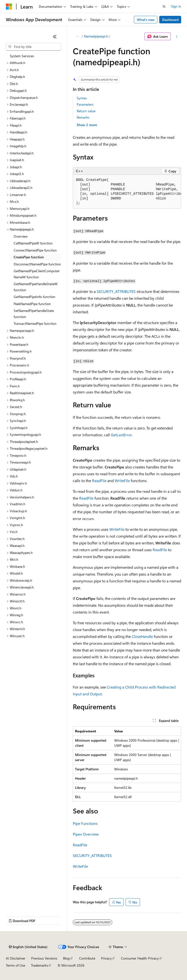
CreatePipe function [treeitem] (29, 257)
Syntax (82, 98)
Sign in (176, 6)
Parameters (85, 104)
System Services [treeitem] (22, 56)
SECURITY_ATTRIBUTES (116, 291)
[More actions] (177, 37)
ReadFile (99, 481)
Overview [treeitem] (21, 236)
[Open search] (164, 7)
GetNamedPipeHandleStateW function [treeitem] (36, 287)
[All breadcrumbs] (77, 37)
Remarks (83, 117)
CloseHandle (142, 636)
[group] (127, 192)
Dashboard (170, 20)
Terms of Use (15, 965)
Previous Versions (44, 958)
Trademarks (39, 965)
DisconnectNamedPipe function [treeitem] (37, 264)
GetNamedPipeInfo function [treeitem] (34, 297)
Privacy (106, 958)
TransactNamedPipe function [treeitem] (35, 323)
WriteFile (122, 481)
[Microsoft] (9, 7)
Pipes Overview (86, 834)
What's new (146, 20)
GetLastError (121, 435)
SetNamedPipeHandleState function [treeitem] (34, 314)
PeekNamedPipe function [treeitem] (32, 304)
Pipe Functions (85, 823)
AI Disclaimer (16, 958)
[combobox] (33, 47)
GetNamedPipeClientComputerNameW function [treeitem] (37, 274)
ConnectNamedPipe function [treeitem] (35, 250)
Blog (66, 958)
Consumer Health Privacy (140, 958)
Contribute (87, 958)
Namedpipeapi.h (96, 36)
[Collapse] (55, 37)
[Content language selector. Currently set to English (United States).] (28, 947)
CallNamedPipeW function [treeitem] (33, 243)
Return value (86, 111)
